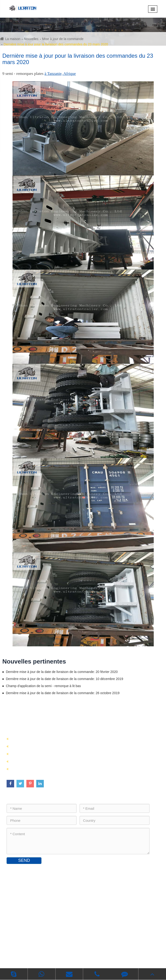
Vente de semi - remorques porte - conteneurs (52, 738)
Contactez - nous (34, 871)
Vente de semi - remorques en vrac (42, 761)
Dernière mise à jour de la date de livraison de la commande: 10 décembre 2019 (65, 679)
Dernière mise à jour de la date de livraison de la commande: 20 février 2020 (62, 672)
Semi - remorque (33, 725)
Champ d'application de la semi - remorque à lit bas (43, 686)
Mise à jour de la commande (63, 39)
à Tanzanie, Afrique (60, 74)
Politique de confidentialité (94, 958)
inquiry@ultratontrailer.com (35, 909)
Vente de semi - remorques (35, 746)
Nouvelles (31, 39)
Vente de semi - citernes (33, 753)
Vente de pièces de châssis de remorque (48, 768)
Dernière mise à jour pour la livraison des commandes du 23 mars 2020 (56, 44)
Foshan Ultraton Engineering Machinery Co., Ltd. (76, 950)
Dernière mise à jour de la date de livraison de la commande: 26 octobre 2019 (63, 693)
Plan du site (59, 958)
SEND (24, 860)
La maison (13, 39)
